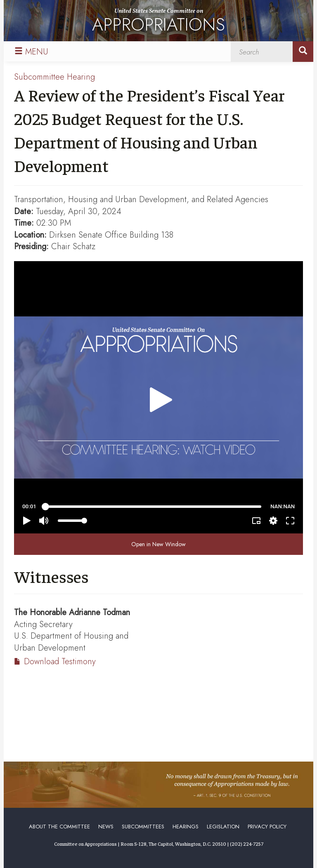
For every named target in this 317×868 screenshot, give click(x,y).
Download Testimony (60, 662)
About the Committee (59, 827)
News (106, 827)
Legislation (223, 827)
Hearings (186, 827)
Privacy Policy (267, 827)
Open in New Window (158, 544)
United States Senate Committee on (158, 22)
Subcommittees (143, 827)
